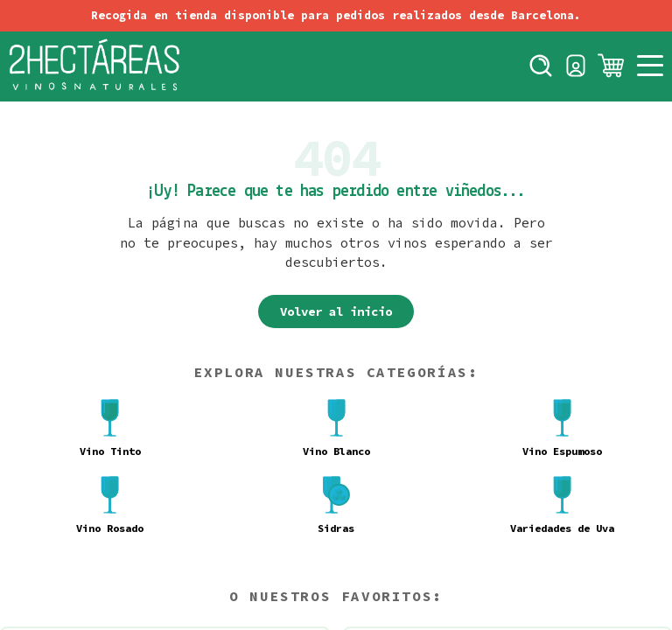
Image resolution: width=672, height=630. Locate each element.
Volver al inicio (336, 311)
